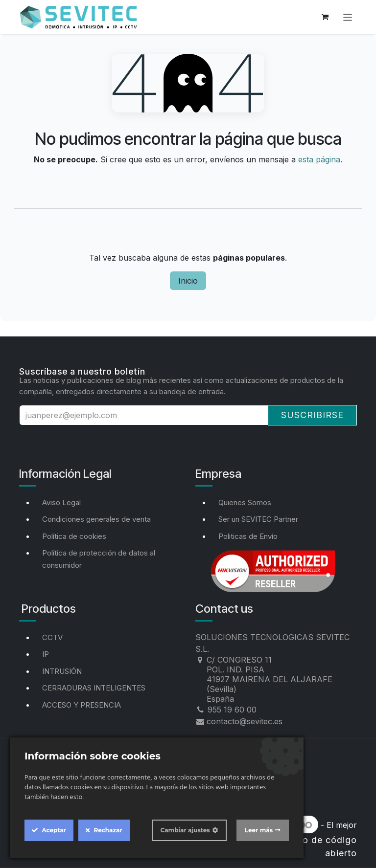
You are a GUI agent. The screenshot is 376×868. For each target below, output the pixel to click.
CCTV (52, 637)
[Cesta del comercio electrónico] (325, 17)
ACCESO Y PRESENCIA (82, 705)
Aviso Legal (61, 502)
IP (46, 654)
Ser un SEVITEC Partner (258, 519)
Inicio (188, 281)
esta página (319, 159)
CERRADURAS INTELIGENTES (94, 688)
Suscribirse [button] (312, 415)
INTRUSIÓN (62, 671)
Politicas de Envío (248, 536)
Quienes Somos (245, 502)
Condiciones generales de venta (96, 519)
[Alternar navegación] (348, 17)
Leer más (259, 830)
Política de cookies (74, 536)
